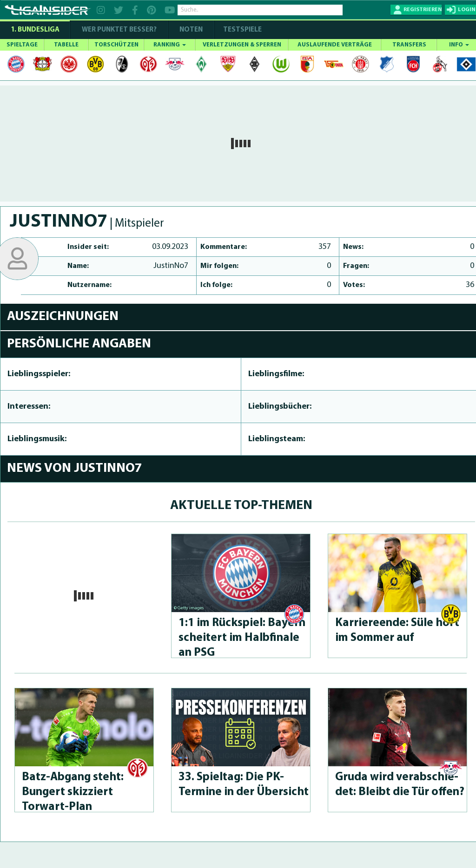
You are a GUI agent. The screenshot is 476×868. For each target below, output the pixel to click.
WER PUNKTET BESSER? (119, 30)
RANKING (170, 45)
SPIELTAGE (22, 45)
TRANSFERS (409, 45)
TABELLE (66, 45)
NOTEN (191, 30)
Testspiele (242, 30)
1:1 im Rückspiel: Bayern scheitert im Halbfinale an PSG (242, 638)
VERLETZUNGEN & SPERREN (242, 45)
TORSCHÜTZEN (116, 45)
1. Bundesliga (35, 30)
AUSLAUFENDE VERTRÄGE (335, 45)
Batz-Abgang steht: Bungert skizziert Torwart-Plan (73, 792)
